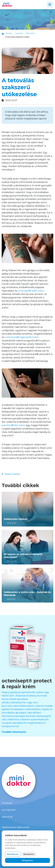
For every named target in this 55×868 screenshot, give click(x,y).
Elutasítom (29, 854)
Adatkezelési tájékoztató (16, 827)
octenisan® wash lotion (31, 291)
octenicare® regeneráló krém (22, 337)
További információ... (14, 732)
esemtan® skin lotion (14, 425)
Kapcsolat (7, 817)
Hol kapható (9, 810)
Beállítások (13, 854)
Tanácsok (7, 803)
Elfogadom (27, 860)
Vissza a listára (11, 474)
